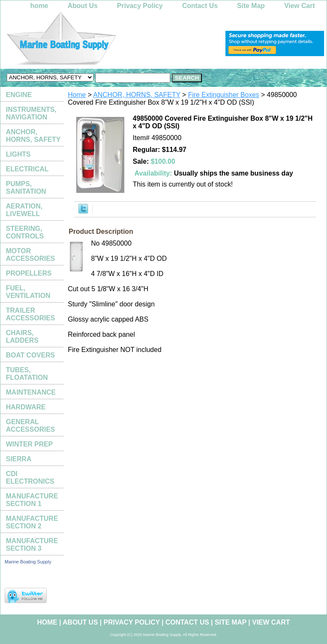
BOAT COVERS (30, 355)
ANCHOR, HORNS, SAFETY (137, 95)
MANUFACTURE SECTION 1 (32, 500)
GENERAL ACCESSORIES (30, 426)
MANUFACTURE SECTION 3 (32, 545)
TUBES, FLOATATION (27, 374)
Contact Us (200, 6)
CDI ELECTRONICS (30, 478)
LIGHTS (18, 154)
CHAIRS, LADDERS (22, 337)
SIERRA (19, 459)
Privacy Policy (140, 6)
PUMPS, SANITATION (26, 188)
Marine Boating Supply (28, 562)
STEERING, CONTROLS (25, 232)
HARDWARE (26, 407)
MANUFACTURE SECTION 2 (32, 522)
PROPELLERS (29, 273)
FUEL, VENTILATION (28, 292)
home (39, 6)
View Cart (299, 6)
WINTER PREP (29, 444)
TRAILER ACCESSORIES (30, 314)
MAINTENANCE (31, 392)
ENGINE (19, 95)
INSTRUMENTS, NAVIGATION (31, 113)
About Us (83, 6)
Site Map (251, 6)
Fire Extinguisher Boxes (224, 95)
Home (77, 95)
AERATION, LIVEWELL (24, 210)
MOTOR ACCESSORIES (30, 255)
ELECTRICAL (27, 169)
